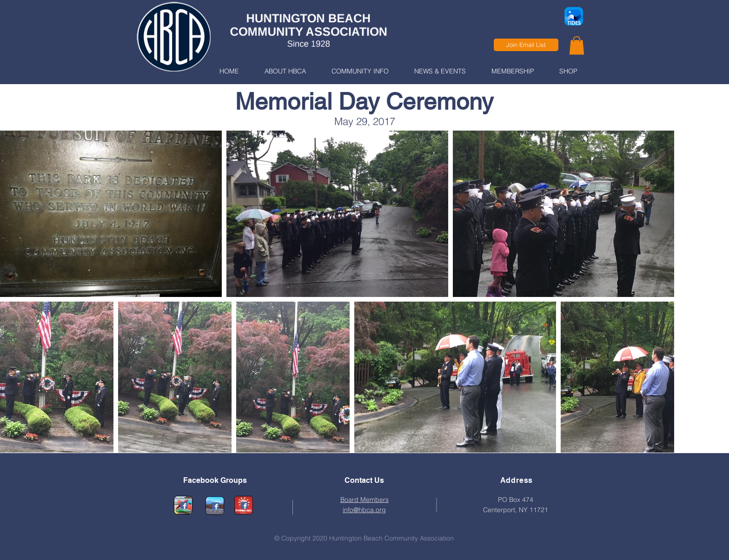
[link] (577, 45)
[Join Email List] (526, 45)
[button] (285, 71)
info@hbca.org (364, 510)
